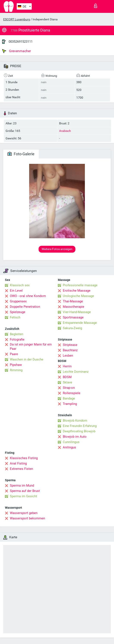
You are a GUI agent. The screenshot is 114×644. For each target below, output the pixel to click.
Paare (14, 354)
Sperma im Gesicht (23, 496)
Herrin (67, 366)
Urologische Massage (78, 296)
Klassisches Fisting (24, 458)
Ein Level (16, 291)
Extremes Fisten (21, 469)
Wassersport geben (24, 513)
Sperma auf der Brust (25, 491)
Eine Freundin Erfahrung (80, 426)
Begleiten (16, 334)
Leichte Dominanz (76, 372)
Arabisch (65, 131)
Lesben (68, 356)
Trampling (70, 404)
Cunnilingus (71, 442)
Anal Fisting (18, 463)
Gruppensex (18, 301)
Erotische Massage (77, 291)
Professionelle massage (80, 285)
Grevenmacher (16, 51)
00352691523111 (21, 42)
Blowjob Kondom (75, 421)
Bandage (69, 398)
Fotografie (17, 339)
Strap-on (69, 388)
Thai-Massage (73, 301)
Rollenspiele (72, 393)
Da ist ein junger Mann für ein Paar (31, 347)
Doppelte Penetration (25, 307)
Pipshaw (16, 365)
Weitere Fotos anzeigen (57, 249)
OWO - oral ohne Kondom (28, 296)
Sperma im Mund (22, 486)
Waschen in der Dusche (27, 359)
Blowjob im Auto (75, 437)
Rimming (16, 370)
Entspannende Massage (80, 323)
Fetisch (15, 317)
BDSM (67, 377)
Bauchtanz (70, 350)
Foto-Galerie (21, 154)
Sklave (67, 382)
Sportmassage (73, 317)
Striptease (70, 345)
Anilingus (69, 447)
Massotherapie (73, 307)
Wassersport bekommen (27, 518)
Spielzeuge (18, 312)
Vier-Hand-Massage (77, 312)
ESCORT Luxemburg (17, 19)
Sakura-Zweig (72, 328)
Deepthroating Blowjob (79, 431)
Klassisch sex (20, 285)
